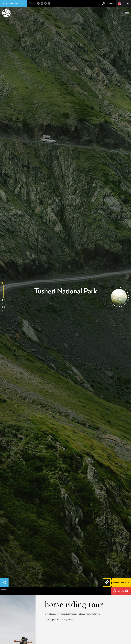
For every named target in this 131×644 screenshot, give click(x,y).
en (122, 4)
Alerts (123, 591)
